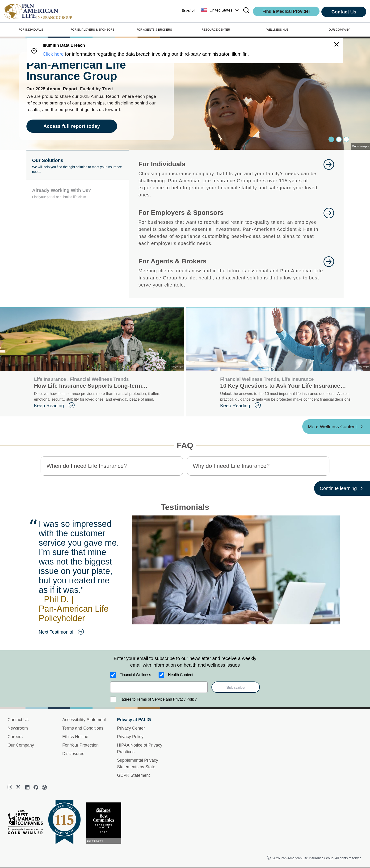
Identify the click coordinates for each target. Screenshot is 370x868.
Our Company (21, 745)
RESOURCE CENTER (216, 30)
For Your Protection (80, 745)
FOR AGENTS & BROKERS (154, 30)
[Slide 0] (331, 139)
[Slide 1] (339, 139)
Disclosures (73, 754)
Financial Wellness (135, 675)
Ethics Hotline (75, 737)
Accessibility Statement (84, 720)
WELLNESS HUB (277, 30)
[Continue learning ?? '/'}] (342, 488)
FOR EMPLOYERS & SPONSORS (92, 30)
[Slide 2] (346, 139)
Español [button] (188, 10)
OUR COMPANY (339, 30)
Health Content (181, 675)
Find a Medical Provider (286, 11)
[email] (159, 687)
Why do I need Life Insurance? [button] (231, 466)
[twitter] (19, 787)
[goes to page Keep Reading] (105, 406)
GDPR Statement (133, 775)
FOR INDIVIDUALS (31, 30)
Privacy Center (131, 728)
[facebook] (36, 787)
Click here (53, 54)
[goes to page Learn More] (329, 179)
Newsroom (18, 728)
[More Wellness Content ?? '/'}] (336, 427)
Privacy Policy (130, 737)
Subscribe (236, 687)
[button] (220, 10)
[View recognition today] (105, 823)
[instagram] (10, 788)
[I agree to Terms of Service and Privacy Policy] (113, 699)
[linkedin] (27, 787)
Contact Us (344, 12)
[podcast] (44, 787)
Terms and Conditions (83, 728)
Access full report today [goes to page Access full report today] (72, 126)
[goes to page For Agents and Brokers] (329, 272)
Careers (15, 737)
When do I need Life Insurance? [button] (87, 466)
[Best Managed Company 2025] (27, 823)
